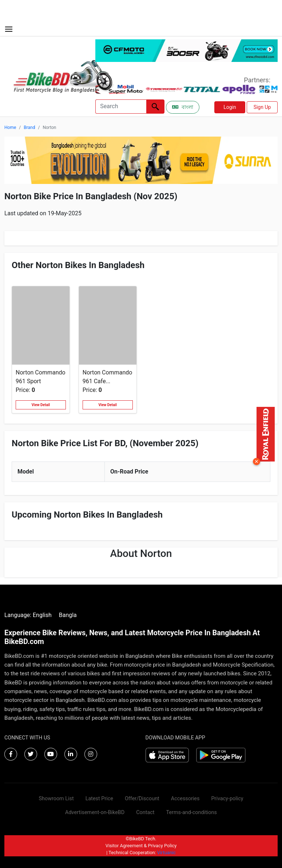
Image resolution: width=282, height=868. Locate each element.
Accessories (185, 799)
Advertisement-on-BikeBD (95, 812)
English (42, 615)
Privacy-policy (227, 799)
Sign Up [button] (262, 107)
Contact (145, 812)
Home (10, 127)
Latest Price (99, 799)
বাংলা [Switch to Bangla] (183, 107)
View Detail (41, 405)
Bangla (68, 615)
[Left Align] (155, 107)
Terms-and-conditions (192, 812)
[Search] (121, 107)
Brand (29, 127)
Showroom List (56, 799)
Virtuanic (166, 853)
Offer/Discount (142, 799)
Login (230, 107)
